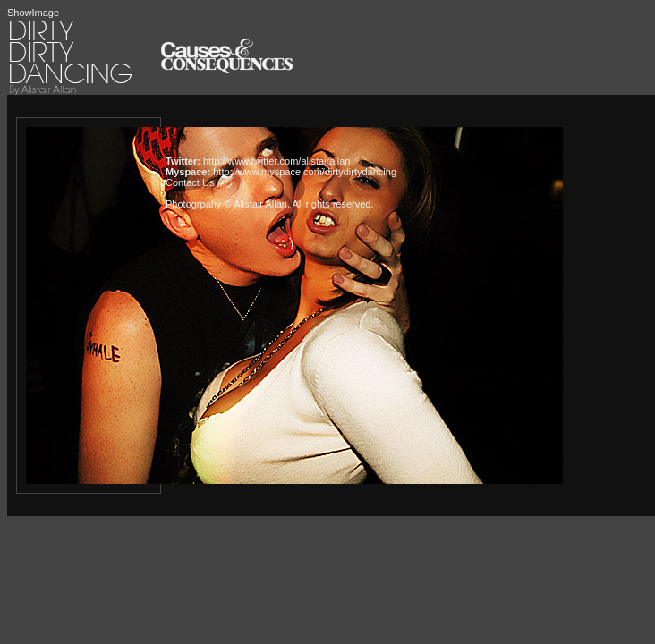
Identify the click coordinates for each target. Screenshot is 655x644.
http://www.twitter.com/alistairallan (276, 161)
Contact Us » (194, 182)
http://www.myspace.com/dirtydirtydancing (305, 172)
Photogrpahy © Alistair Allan (226, 204)
